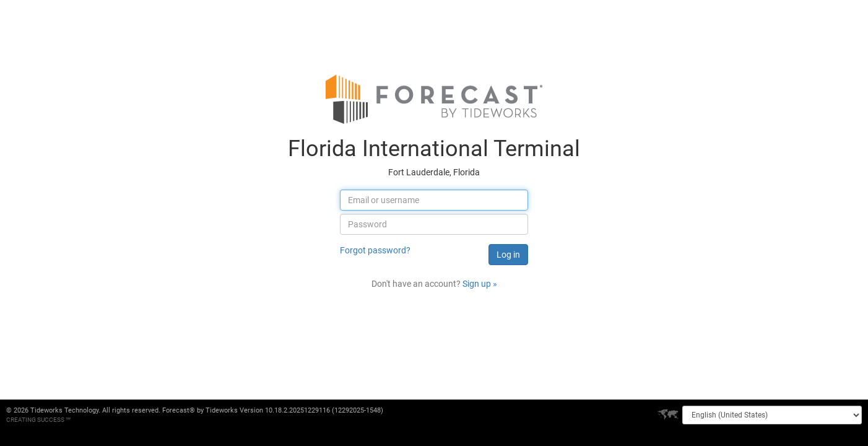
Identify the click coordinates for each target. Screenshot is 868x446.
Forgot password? (375, 250)
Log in (508, 255)
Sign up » (480, 284)
